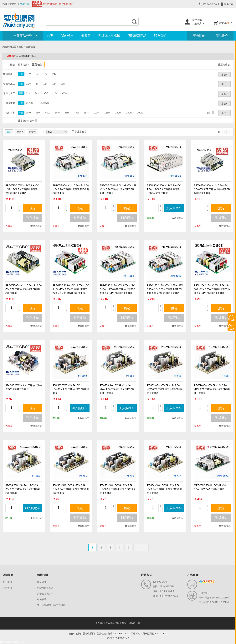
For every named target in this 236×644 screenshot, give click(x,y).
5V (37, 74)
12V (45, 74)
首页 (50, 36)
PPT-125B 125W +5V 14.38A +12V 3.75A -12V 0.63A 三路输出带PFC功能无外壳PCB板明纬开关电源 (165, 289)
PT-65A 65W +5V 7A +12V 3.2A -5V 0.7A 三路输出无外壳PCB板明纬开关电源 (23, 489)
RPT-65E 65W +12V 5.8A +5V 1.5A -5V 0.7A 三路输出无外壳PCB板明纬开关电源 (23, 289)
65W (67, 113)
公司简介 (8, 575)
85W (86, 113)
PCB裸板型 (44, 103)
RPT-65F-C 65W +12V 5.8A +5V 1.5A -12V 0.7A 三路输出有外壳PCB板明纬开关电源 (22, 189)
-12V (55, 93)
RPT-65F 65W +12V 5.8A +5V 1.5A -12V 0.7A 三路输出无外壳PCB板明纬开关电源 (71, 189)
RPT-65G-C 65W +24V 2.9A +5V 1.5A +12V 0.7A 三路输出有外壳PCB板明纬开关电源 (164, 189)
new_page (24, 161)
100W (97, 113)
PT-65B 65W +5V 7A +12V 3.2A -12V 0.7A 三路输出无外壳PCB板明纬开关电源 (212, 389)
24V (54, 74)
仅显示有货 (81, 132)
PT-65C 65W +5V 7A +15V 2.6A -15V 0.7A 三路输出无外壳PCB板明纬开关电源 (165, 389)
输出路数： (24, 65)
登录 (14, 4)
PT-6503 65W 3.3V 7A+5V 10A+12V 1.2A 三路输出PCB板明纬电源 (71, 389)
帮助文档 (229, 4)
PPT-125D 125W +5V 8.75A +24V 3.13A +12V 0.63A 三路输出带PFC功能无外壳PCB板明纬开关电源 (117, 289)
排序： (43, 132)
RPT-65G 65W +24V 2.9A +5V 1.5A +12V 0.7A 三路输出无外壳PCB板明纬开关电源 (118, 189)
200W (140, 113)
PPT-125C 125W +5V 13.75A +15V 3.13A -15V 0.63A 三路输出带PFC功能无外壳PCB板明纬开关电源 (71, 289)
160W (129, 113)
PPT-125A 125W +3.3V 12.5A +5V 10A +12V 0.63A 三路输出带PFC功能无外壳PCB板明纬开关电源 (212, 289)
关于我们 (7, 582)
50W (48, 113)
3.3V (28, 84)
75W (77, 113)
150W (118, 113)
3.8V (28, 74)
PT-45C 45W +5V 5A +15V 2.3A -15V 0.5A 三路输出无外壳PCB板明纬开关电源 (71, 489)
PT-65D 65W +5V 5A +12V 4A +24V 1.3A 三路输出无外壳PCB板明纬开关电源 (117, 389)
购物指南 (43, 575)
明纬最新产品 (137, 36)
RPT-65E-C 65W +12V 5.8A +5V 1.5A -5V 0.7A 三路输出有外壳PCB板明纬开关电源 (212, 189)
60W (57, 113)
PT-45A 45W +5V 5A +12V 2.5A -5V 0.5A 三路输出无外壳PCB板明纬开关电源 (164, 489)
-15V (65, 93)
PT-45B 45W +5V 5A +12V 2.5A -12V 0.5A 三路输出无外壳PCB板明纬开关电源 (118, 489)
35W (28, 113)
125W (107, 113)
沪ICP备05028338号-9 (118, 638)
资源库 (86, 36)
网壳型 (29, 103)
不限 (21, 74)
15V (54, 84)
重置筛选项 (224, 65)
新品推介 (222, 36)
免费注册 (25, 4)
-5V (46, 93)
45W (38, 113)
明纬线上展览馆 (109, 36)
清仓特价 (199, 36)
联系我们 (160, 36)
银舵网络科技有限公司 (12, 642)
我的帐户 (67, 36)
